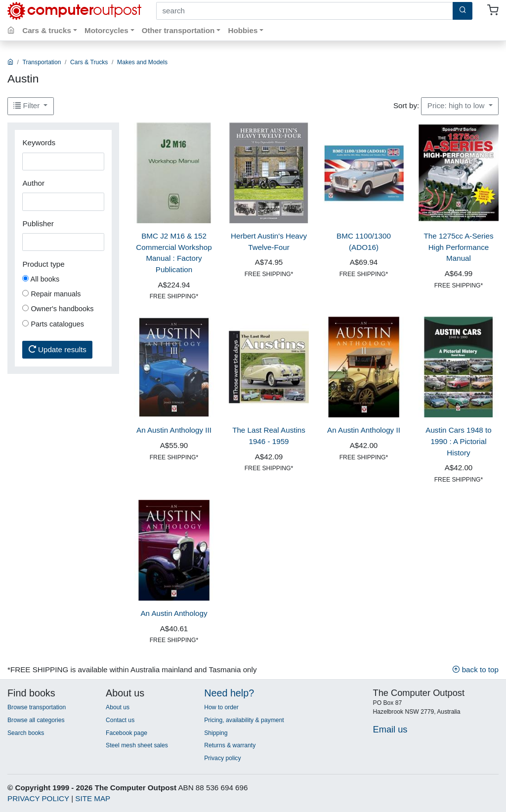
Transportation (42, 62)
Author (33, 183)
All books (41, 279)
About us (118, 707)
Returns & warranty (230, 745)
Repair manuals (51, 294)
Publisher (38, 223)
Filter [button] (27, 105)
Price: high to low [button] (457, 105)
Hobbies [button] (243, 30)
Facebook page (126, 733)
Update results (58, 349)
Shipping (216, 733)
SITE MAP (93, 798)
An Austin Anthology (174, 613)
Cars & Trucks (89, 62)
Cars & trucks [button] (47, 30)
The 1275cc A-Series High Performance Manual (459, 247)
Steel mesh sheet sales (137, 745)
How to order (221, 707)
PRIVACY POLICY (38, 798)
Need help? (229, 693)
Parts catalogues (53, 324)
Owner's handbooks (58, 309)
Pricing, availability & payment (244, 720)
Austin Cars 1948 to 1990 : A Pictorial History (458, 441)
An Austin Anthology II (364, 430)
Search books (26, 733)
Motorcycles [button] (106, 30)
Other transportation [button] (178, 30)
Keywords (39, 142)
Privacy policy (222, 758)
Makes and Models (142, 62)
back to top (475, 670)
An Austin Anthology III (174, 430)
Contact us (120, 720)
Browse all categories (36, 720)
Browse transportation (37, 707)
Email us (390, 729)
